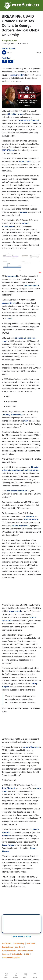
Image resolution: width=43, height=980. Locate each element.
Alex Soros (6, 943)
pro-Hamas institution (17, 491)
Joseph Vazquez (9, 41)
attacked (6, 836)
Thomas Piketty (31, 519)
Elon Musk (31, 943)
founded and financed (29, 120)
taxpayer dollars (17, 75)
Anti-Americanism (25, 950)
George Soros (7, 947)
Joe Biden (19, 947)
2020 (25, 421)
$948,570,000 (8, 150)
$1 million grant (15, 114)
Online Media (17, 954)
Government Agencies (11, 957)
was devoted (15, 611)
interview (30, 516)
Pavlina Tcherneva (20, 526)
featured (23, 212)
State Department (9, 950)
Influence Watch (31, 285)
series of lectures (31, 747)
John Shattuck (8, 788)
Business (6, 954)
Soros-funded (8, 845)
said (10, 319)
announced (12, 276)
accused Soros (9, 303)
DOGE (27, 954)
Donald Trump (19, 943)
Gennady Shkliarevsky (12, 415)
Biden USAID (25, 161)
